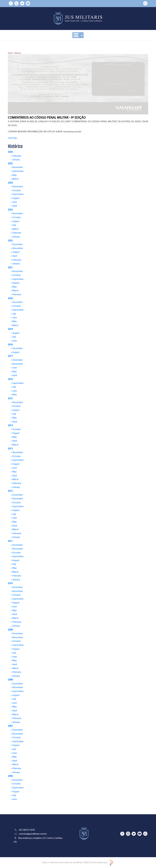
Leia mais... (13, 138)
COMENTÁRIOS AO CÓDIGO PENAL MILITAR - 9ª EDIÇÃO (47, 118)
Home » (11, 53)
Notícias (18, 53)
